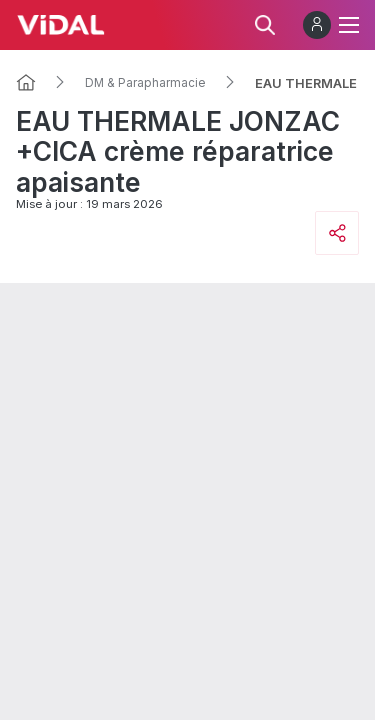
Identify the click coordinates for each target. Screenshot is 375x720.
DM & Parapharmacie (145, 83)
